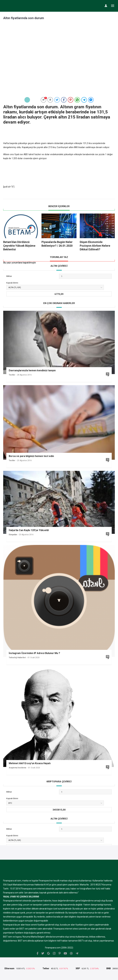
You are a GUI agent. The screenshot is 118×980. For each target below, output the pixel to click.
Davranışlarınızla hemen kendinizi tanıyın (32, 370)
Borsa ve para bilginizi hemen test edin (31, 456)
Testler (12, 375)
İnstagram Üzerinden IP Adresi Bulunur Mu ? (34, 653)
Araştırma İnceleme (18, 768)
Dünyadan (13, 535)
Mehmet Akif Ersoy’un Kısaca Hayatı (30, 763)
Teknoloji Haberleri (17, 658)
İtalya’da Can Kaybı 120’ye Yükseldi (29, 530)
